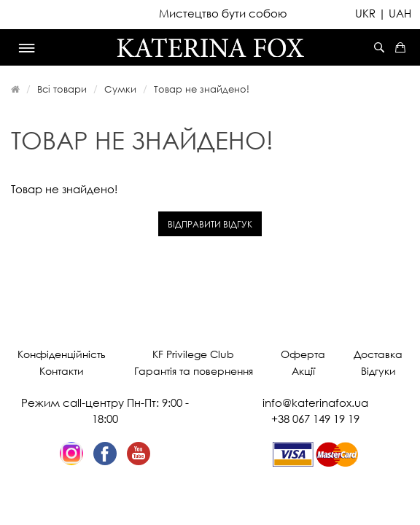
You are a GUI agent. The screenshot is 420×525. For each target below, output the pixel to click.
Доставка (378, 354)
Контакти (62, 371)
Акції (303, 371)
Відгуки (378, 371)
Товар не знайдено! (202, 89)
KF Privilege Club (193, 354)
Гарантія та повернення (194, 371)
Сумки (120, 89)
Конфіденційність (62, 354)
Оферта (303, 354)
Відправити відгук (210, 224)
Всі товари (62, 89)
